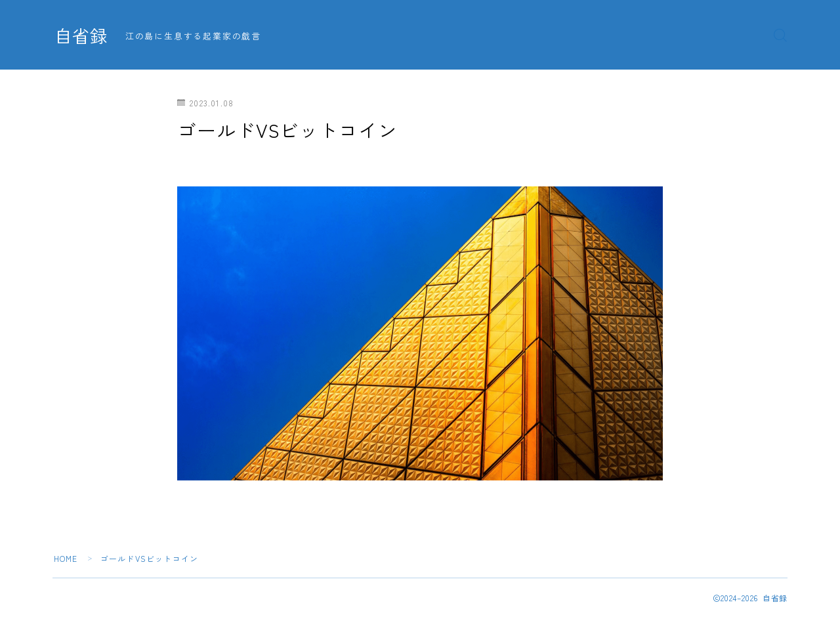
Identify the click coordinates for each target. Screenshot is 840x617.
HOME (66, 558)
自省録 (82, 35)
